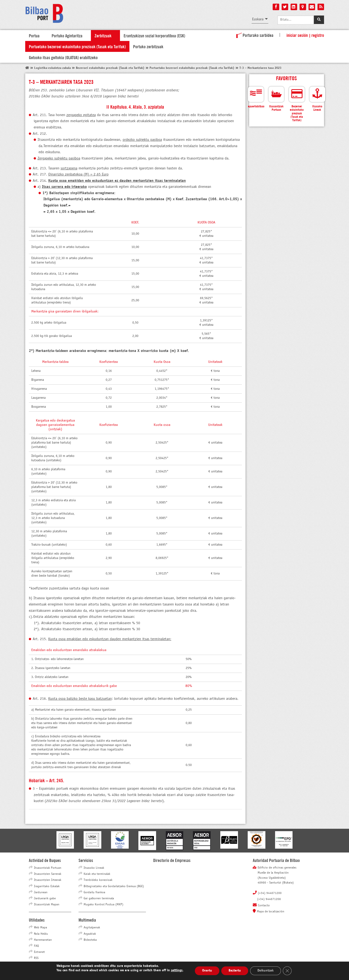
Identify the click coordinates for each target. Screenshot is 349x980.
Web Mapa (40, 928)
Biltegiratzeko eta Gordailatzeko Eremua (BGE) (114, 886)
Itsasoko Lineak (94, 868)
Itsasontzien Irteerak (48, 880)
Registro (318, 35)
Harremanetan (43, 940)
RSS (36, 958)
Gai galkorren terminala (99, 899)
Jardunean (41, 892)
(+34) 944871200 (270, 893)
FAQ (36, 946)
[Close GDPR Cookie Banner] (287, 971)
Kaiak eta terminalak (97, 874)
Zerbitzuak (103, 35)
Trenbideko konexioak (98, 880)
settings (177, 970)
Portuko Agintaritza (67, 35)
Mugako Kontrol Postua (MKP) (103, 905)
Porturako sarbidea (254, 35)
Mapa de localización (271, 912)
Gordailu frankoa (94, 892)
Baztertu (235, 971)
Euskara (258, 19)
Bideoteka (90, 940)
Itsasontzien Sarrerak (48, 874)
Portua (34, 35)
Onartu (207, 971)
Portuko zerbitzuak (148, 46)
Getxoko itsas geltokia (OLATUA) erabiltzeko (63, 57)
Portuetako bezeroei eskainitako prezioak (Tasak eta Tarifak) (77, 46)
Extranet (39, 952)
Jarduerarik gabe (45, 899)
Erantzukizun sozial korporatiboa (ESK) (154, 35)
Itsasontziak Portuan (48, 868)
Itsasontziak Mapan (47, 905)
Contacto (264, 906)
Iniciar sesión (297, 35)
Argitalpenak (92, 928)
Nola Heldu (41, 934)
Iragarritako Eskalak (47, 886)
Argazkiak (90, 934)
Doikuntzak (266, 971)
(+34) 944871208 (269, 899)
